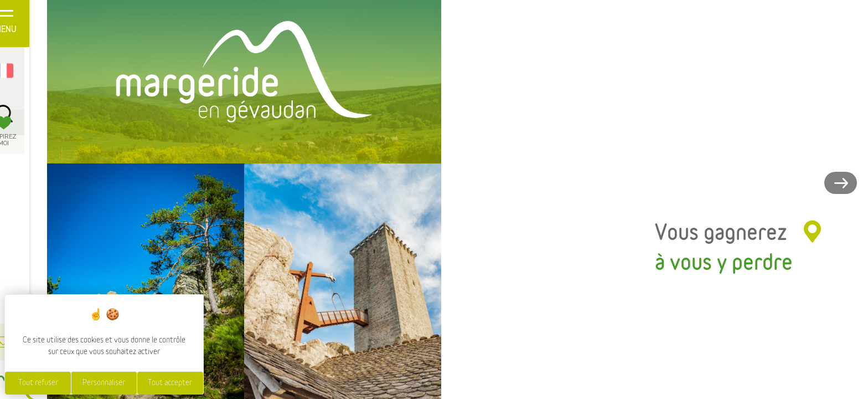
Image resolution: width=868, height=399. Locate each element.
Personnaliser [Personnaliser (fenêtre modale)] (104, 383)
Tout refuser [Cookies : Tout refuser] (38, 383)
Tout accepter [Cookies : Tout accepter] (170, 383)
